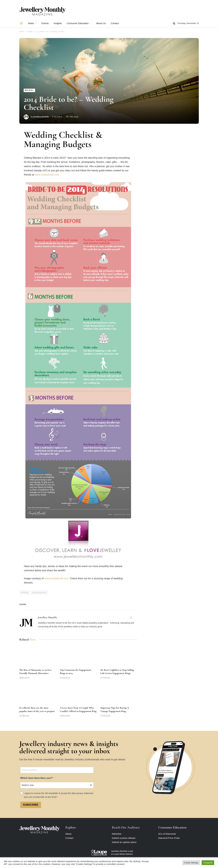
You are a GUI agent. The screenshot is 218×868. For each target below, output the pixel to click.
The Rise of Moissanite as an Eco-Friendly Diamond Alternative (36, 672)
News (31, 23)
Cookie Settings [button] (191, 863)
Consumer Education (78, 23)
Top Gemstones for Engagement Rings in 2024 (76, 672)
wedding (25, 592)
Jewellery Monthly (41, 117)
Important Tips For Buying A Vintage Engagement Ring (115, 710)
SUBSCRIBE (31, 805)
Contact (115, 23)
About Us (101, 23)
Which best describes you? (36, 778)
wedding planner (39, 592)
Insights (58, 23)
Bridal (29, 90)
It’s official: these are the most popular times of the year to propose (37, 710)
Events (45, 23)
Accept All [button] (208, 863)
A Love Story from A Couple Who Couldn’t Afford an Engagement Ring (78, 710)
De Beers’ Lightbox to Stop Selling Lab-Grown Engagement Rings (117, 672)
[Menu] (21, 23)
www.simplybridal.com (47, 175)
